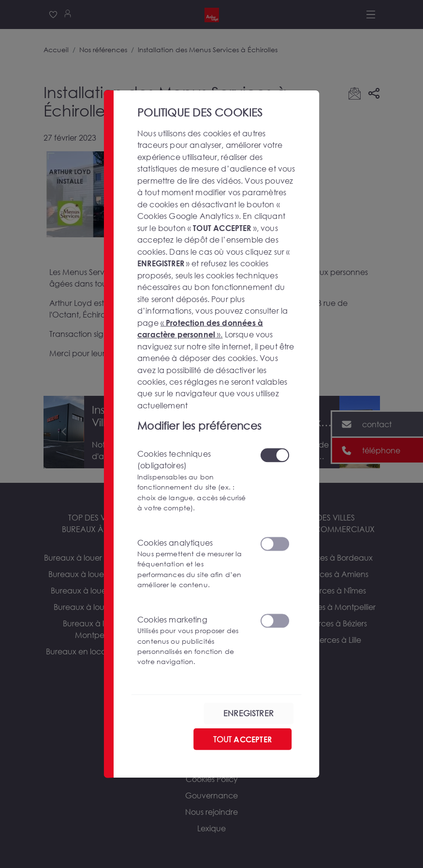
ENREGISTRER (248, 713)
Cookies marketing (193, 640)
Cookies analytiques (193, 563)
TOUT (242, 739)
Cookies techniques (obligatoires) (193, 480)
